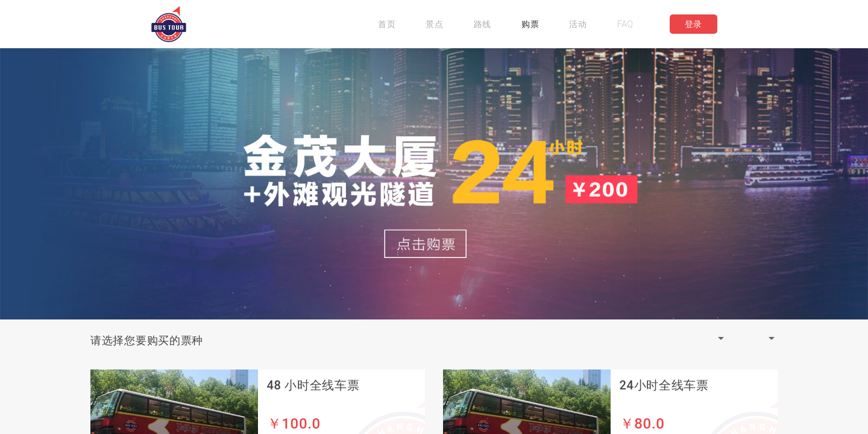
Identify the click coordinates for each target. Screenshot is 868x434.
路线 (483, 24)
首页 (387, 24)
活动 (578, 24)
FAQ (625, 24)
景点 (434, 24)
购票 (530, 24)
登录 (693, 24)
